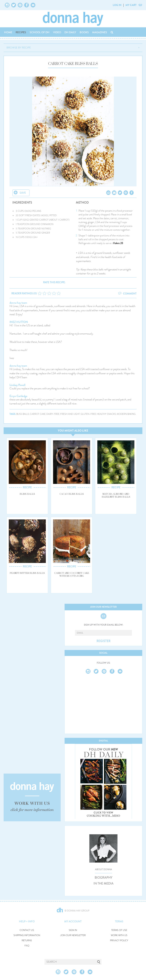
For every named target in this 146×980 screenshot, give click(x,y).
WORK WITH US (119, 935)
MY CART (131, 5)
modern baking (126, 414)
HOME (8, 32)
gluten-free (88, 414)
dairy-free (53, 414)
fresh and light (70, 414)
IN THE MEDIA (104, 884)
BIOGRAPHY (104, 878)
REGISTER (104, 641)
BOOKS (84, 32)
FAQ (27, 946)
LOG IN (117, 5)
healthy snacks (106, 414)
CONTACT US (27, 930)
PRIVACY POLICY (119, 941)
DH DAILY (70, 32)
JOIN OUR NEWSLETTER (73, 935)
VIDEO (57, 32)
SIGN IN (73, 930)
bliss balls (23, 414)
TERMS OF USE (119, 930)
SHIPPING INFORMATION (27, 935)
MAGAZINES (100, 32)
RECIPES (21, 32)
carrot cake (38, 414)
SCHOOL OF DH (40, 32)
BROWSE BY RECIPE (19, 48)
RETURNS (27, 941)
